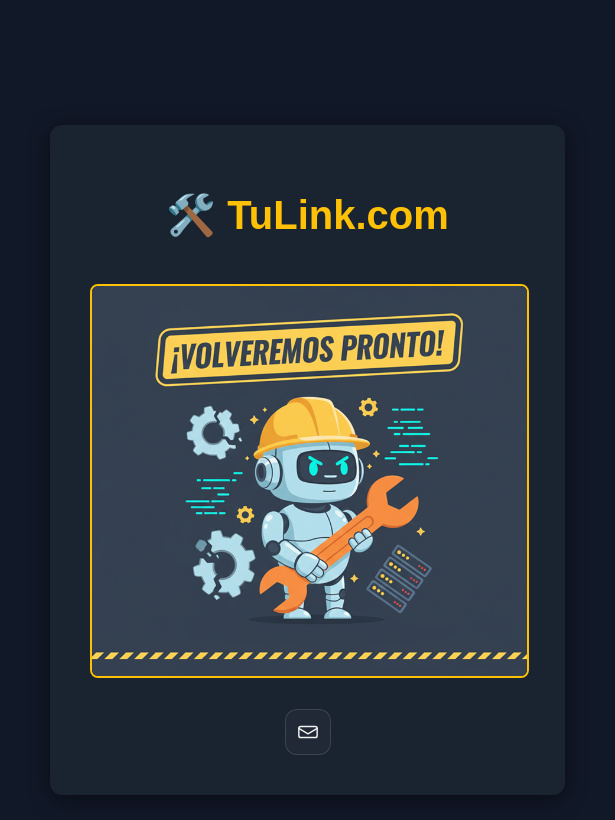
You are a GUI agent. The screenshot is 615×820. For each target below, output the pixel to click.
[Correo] (308, 732)
